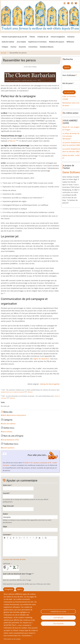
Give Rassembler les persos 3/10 (6, 404)
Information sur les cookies (12, 639)
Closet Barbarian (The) (10, 440)
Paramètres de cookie (58, 612)
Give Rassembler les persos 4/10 (7, 404)
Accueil (4, 53)
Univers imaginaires (58, 37)
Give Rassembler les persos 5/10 (9, 404)
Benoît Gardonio (8, 448)
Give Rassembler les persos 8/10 (13, 404)
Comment (7, 535)
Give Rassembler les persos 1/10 (3, 404)
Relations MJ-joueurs (57, 42)
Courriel (6, 493)
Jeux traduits (21, 42)
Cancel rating (2, 404)
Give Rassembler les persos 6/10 (10, 404)
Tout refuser (58, 618)
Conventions (33, 47)
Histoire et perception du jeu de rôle (14, 37)
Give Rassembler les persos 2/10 (4, 404)
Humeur (13, 47)
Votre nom (7, 485)
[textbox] (30, 548)
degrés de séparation (41, 359)
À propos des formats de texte (14, 559)
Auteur (5, 514)
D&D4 (4, 415)
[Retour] (30, 392)
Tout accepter (58, 624)
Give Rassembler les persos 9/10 (15, 404)
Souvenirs (22, 47)
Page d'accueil (8, 506)
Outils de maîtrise (8, 42)
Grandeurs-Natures (47, 47)
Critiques (5, 47)
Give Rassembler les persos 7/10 (12, 404)
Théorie (32, 37)
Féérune (12, 141)
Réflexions (70, 42)
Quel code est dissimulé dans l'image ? (18, 574)
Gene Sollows (7, 432)
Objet (5, 527)
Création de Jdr (43, 37)
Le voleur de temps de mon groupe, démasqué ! (71, 136)
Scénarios (71, 37)
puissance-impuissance (17, 415)
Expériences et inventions (37, 42)
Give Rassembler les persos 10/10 (16, 404)
